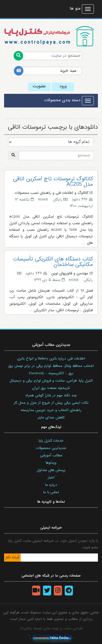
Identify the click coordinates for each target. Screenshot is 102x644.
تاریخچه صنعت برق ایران (51, 388)
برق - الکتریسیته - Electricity (51, 373)
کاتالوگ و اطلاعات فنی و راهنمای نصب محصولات (51, 193)
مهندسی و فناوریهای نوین (70, 274)
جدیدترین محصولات (51, 448)
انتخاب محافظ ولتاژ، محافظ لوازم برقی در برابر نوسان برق (51, 366)
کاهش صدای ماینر (51, 418)
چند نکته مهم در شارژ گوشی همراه (51, 396)
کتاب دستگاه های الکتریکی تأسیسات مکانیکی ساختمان (53, 262)
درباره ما (51, 485)
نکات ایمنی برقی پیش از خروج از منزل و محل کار (51, 403)
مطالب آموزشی (51, 456)
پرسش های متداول (51, 470)
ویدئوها (51, 463)
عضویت (39, 86)
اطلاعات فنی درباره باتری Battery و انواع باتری (51, 359)
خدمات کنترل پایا (51, 441)
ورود (63, 86)
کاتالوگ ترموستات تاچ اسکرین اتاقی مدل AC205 (53, 182)
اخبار (51, 478)
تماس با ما (51, 492)
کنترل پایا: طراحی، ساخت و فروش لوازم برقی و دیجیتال (51, 381)
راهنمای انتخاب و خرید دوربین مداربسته (51, 410)
